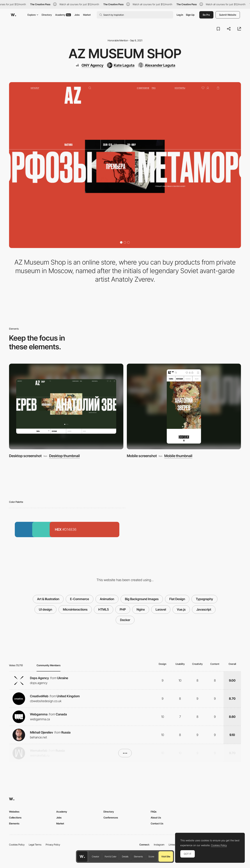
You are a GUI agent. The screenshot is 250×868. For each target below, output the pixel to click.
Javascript (204, 609)
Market (87, 15)
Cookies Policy (17, 845)
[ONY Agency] (89, 65)
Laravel (161, 609)
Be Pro (206, 15)
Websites (14, 812)
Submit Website (228, 15)
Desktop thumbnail (64, 456)
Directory (47, 15)
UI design (45, 609)
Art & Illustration (48, 599)
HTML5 (104, 609)
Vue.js (181, 609)
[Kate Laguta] (121, 65)
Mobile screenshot (142, 456)
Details (125, 856)
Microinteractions (75, 609)
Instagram (159, 845)
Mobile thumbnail (178, 456)
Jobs (77, 15)
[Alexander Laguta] (157, 65)
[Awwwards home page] (82, 856)
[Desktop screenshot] (66, 407)
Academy (63, 15)
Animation (107, 599)
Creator (95, 856)
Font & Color (111, 856)
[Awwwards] (13, 15)
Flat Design (177, 599)
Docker (125, 620)
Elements (138, 856)
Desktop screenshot (25, 456)
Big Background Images (142, 599)
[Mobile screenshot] (184, 407)
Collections (15, 818)
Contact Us (157, 823)
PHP (123, 609)
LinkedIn (173, 845)
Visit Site (166, 856)
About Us (156, 818)
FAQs (154, 812)
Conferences (111, 818)
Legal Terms (35, 845)
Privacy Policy (53, 845)
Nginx (141, 609)
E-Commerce (80, 599)
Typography (204, 599)
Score (151, 856)
